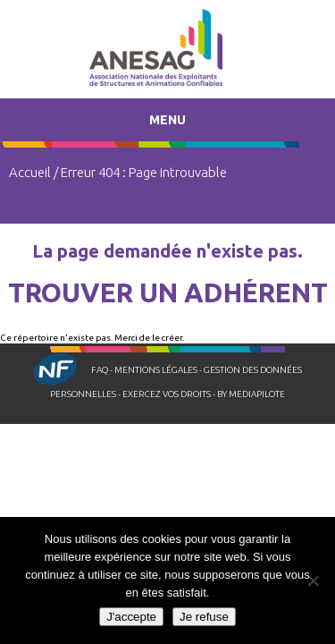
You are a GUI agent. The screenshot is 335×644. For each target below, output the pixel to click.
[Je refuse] (313, 580)
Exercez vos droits (167, 394)
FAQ (100, 370)
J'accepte (131, 617)
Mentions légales (156, 370)
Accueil (30, 172)
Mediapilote (257, 394)
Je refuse (204, 617)
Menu (167, 120)
